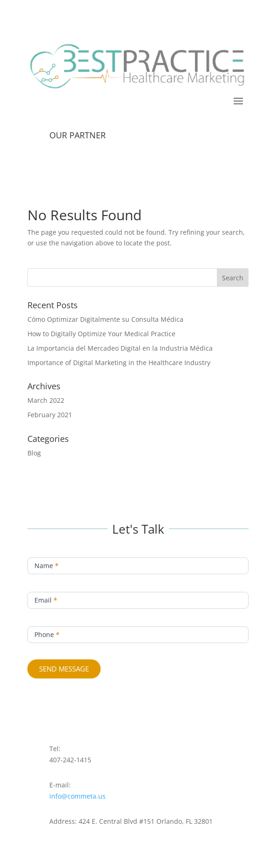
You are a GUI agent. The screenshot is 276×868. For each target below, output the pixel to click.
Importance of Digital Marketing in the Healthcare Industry (119, 363)
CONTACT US (138, 119)
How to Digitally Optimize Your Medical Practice (101, 334)
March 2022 (46, 400)
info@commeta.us (77, 796)
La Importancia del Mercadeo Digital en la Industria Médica (120, 348)
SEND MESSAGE (64, 669)
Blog (34, 453)
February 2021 (50, 415)
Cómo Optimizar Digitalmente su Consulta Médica (105, 319)
